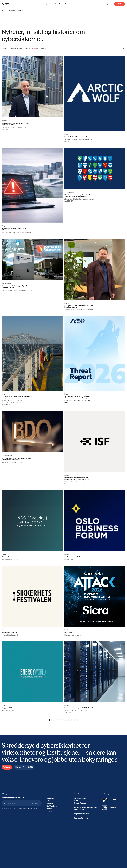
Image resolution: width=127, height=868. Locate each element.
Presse (49, 811)
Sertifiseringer (52, 806)
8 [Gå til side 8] (64, 720)
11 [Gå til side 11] (72, 720)
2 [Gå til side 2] (51, 720)
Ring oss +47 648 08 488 (24, 767)
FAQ (49, 801)
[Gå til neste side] (80, 720)
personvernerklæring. (32, 808)
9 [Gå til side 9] (66, 720)
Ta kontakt (7, 767)
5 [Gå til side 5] (58, 720)
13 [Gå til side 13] (77, 720)
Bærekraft (50, 798)
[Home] (6, 4)
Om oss (75, 4)
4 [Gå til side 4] (56, 720)
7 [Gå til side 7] (62, 720)
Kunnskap (11, 11)
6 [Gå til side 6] (60, 720)
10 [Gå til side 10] (69, 720)
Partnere (50, 803)
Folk (80, 4)
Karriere (67, 4)
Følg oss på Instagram (82, 814)
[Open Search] (107, 4)
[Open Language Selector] (111, 4)
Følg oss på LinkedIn (81, 818)
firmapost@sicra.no (80, 803)
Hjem (4, 11)
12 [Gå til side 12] (74, 720)
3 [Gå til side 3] (53, 720)
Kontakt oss (120, 4)
